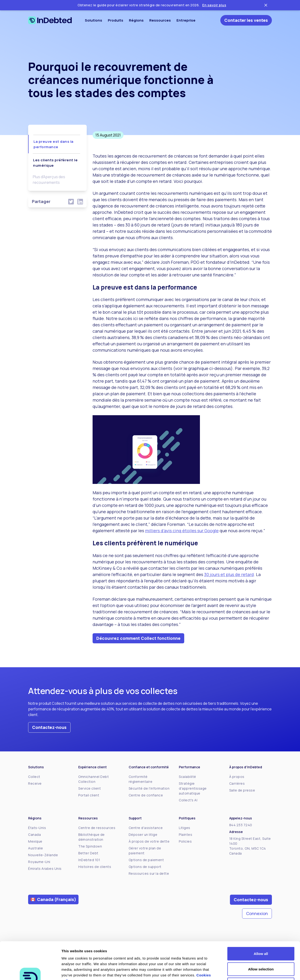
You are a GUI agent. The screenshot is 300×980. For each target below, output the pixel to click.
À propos (237, 777)
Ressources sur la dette (149, 873)
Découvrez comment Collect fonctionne (138, 638)
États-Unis (37, 828)
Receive (35, 783)
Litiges (185, 828)
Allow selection (261, 934)
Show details (246, 971)
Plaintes (186, 835)
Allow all (261, 918)
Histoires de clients (95, 867)
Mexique (35, 841)
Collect (34, 777)
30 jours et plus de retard (229, 574)
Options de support (145, 867)
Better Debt (88, 853)
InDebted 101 (89, 860)
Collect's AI (188, 800)
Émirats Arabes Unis (45, 869)
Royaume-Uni (39, 862)
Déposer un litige (143, 835)
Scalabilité (187, 777)
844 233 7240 (241, 825)
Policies (185, 841)
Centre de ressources (97, 828)
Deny (261, 949)
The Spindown (90, 846)
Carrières (237, 783)
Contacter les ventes (246, 20)
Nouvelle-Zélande (43, 855)
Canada (34, 835)
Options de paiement (146, 860)
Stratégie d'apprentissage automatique (193, 788)
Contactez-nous (49, 727)
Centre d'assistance (146, 828)
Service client (90, 788)
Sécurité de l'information (149, 788)
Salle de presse (242, 790)
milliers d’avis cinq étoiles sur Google (182, 531)
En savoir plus (214, 5)
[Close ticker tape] (266, 5)
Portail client (89, 795)
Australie (36, 848)
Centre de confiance (146, 795)
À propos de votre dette (149, 841)
